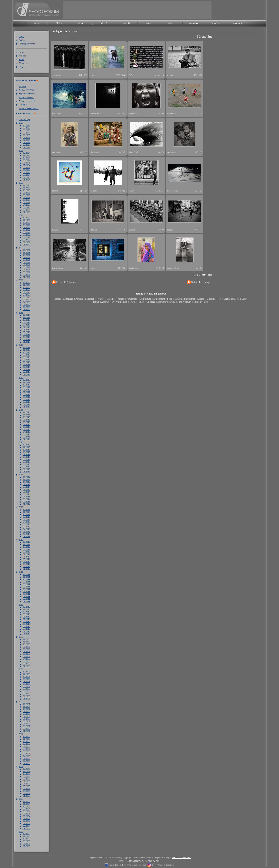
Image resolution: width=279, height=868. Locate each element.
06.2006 (27, 751)
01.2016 (27, 439)
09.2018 (27, 355)
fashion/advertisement (185, 299)
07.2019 (27, 327)
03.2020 (27, 304)
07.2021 (27, 262)
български (238, 23)
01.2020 (27, 309)
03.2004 (27, 823)
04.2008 (27, 691)
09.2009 (27, 647)
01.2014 (27, 504)
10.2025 (27, 125)
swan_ (170, 229)
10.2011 (26, 579)
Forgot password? (27, 44)
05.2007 (27, 721)
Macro (121, 299)
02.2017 (27, 404)
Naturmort (132, 299)
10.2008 (27, 676)
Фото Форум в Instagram (163, 865)
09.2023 (27, 193)
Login (21, 36)
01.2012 (27, 569)
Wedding (211, 299)
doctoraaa (133, 114)
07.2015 (27, 457)
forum (149, 23)
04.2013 (27, 529)
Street (58, 299)
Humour (198, 302)
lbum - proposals (27, 101)
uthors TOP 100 (27, 90)
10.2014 (27, 482)
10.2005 (27, 774)
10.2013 (27, 514)
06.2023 (27, 200)
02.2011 (26, 599)
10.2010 (27, 612)
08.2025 (27, 130)
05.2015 (27, 462)
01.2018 (27, 374)
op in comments (27, 94)
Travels (133, 302)
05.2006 (27, 754)
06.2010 (27, 621)
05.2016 (27, 429)
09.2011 (26, 582)
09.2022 (27, 225)
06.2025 (27, 135)
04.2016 (27, 432)
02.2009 (27, 664)
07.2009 (27, 651)
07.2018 (27, 360)
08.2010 (27, 617)
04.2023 (27, 205)
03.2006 (27, 758)
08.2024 (27, 163)
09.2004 (27, 809)
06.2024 (27, 167)
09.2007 (27, 711)
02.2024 (27, 177)
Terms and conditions (182, 857)
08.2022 (27, 227)
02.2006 (27, 761)
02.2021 (27, 275)
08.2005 (27, 779)
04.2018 (27, 367)
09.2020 (27, 290)
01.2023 (27, 212)
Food (170, 299)
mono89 (171, 75)
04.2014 (27, 497)
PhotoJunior (96, 114)
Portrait (79, 299)
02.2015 (27, 469)
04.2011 (26, 594)
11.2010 (26, 609)
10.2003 (27, 839)
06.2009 (27, 654)
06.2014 (27, 492)
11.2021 (26, 252)
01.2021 (27, 277)
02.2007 (27, 728)
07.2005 (27, 781)
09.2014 (27, 484)
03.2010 (27, 629)
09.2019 (27, 322)
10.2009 (27, 644)
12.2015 (27, 445)
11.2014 (26, 479)
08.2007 (27, 714)
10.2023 (27, 190)
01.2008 (27, 699)
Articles (22, 56)
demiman (171, 114)
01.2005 (27, 796)
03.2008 (27, 694)
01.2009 (27, 666)
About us (23, 63)
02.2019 (27, 339)
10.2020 (27, 287)
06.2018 (27, 362)
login (36, 23)
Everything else (119, 302)
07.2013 (27, 522)
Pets (206, 302)
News (21, 52)
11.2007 (26, 706)
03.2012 (27, 564)
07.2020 (27, 295)
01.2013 (27, 536)
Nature (101, 299)
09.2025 (27, 128)
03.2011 (26, 596)
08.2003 (27, 844)
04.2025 (27, 140)
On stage (151, 302)
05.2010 (27, 624)
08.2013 (27, 519)
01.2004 (27, 828)
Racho (132, 229)
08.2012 (27, 552)
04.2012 (27, 561)
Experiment (159, 299)
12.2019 (27, 315)
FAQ (21, 67)
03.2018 (27, 369)
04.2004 (27, 821)
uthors (22, 86)
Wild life (111, 299)
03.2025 (27, 142)
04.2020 (27, 302)
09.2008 (27, 679)
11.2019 (26, 317)
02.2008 (27, 696)
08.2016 (27, 422)
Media (59, 23)
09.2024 (27, 160)
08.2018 (27, 357)
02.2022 (27, 242)
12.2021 (27, 250)
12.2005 (27, 769)
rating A (104, 23)
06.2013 (27, 524)
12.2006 (27, 736)
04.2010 (27, 626)
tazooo (55, 191)
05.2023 (27, 202)
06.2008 (27, 686)
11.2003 (26, 836)
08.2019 (27, 325)
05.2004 (27, 818)
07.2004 (27, 814)
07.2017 (27, 392)
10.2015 (27, 449)
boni (93, 268)
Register (23, 40)
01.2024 (27, 180)
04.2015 (27, 464)
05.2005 (27, 786)
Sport (142, 302)
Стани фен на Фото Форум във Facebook (127, 865)
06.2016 (27, 427)
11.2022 (26, 220)
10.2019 (27, 320)
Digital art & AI (231, 299)
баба (131, 75)
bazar (171, 23)
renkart (94, 229)
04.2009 (27, 659)
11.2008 (26, 674)
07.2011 (26, 587)
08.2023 (27, 195)
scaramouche (58, 75)
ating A (23, 105)
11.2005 (26, 771)
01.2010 (27, 634)
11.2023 (26, 188)
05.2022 (27, 235)
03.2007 (27, 726)
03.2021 (27, 272)
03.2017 (27, 402)
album (81, 23)
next (204, 36)
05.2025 (27, 137)
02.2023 (27, 210)
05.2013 (27, 527)
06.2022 (27, 232)
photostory (193, 23)
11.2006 (26, 739)
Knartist (132, 191)
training (216, 23)
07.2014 (27, 489)
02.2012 (27, 566)
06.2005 (27, 784)
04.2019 (27, 334)
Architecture (145, 299)
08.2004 (27, 811)
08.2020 (27, 292)
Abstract (105, 302)
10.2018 (27, 352)
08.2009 (27, 649)
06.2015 (27, 459)
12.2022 (27, 218)
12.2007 (27, 704)
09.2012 (27, 549)
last (210, 36)
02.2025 (27, 145)
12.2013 (27, 509)
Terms (22, 59)
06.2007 (27, 719)
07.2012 (27, 554)
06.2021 (27, 265)
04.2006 (27, 756)
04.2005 (27, 788)
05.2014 (27, 494)
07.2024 (27, 165)
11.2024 (26, 155)
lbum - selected (26, 97)
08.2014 (27, 487)
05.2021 (27, 267)
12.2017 (27, 380)
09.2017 (27, 387)
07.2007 (27, 716)
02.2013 (27, 534)
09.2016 (27, 420)
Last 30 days (24, 119)
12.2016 (27, 412)
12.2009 (27, 639)
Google (207, 282)
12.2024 (27, 153)
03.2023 (27, 207)
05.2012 (27, 559)
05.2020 (27, 300)
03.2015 (27, 467)
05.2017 (27, 397)
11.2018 (26, 350)
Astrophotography (166, 302)
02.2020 (27, 307)
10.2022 (27, 223)
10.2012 (27, 547)
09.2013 (27, 517)
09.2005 (27, 776)
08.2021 (27, 260)
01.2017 (27, 407)
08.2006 (27, 746)
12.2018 (27, 347)
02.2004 (27, 826)
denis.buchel (58, 268)
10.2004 (27, 806)
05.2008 (27, 689)
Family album (184, 302)
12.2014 (27, 477)
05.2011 (26, 591)
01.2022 (27, 245)
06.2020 (27, 297)
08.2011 (26, 584)
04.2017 (27, 399)
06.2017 (27, 394)
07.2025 (27, 133)
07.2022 (27, 230)
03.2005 (27, 791)
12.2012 (27, 542)
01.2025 (27, 147)
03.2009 (27, 661)
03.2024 (27, 175)
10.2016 (27, 417)
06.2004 (27, 816)
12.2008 (27, 672)
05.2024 (27, 170)
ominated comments (29, 108)
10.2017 (27, 385)
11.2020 (26, 285)
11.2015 (26, 447)
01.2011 (26, 601)
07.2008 (27, 684)
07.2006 (27, 749)
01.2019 (27, 342)
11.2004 (26, 804)
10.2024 (27, 158)
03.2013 (27, 531)
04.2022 (27, 237)
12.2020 (27, 282)
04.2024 (27, 172)
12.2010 (27, 607)
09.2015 (27, 452)
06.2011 (26, 589)
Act (219, 299)
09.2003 (27, 841)
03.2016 (27, 434)
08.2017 (27, 390)
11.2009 (26, 642)
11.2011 (26, 577)
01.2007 (27, 731)
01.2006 (27, 763)
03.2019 (27, 337)
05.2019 (27, 332)
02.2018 (27, 372)
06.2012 (27, 557)
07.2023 (27, 197)
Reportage (68, 299)
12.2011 (26, 574)
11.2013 (26, 512)
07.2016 (27, 424)
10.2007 (27, 709)
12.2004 (27, 801)
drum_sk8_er (173, 268)
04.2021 (27, 270)
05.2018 (27, 364)
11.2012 (26, 544)
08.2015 (27, 454)
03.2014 (27, 499)
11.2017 (26, 382)
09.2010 (27, 614)
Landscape (90, 299)
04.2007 (27, 724)
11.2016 (26, 415)
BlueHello (57, 114)
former (94, 191)
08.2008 (27, 681)
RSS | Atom (70, 282)
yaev (93, 75)
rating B (126, 23)
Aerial (201, 299)
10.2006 (27, 741)
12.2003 (27, 834)
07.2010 (27, 619)
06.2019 (27, 330)
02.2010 (27, 631)
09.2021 (27, 257)
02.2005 (27, 793)
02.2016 (27, 437)
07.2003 (27, 846)
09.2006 (27, 744)
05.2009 (27, 656)
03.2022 (27, 240)
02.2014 (27, 502)
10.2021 (27, 255)
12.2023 (27, 185)
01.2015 (27, 472)
